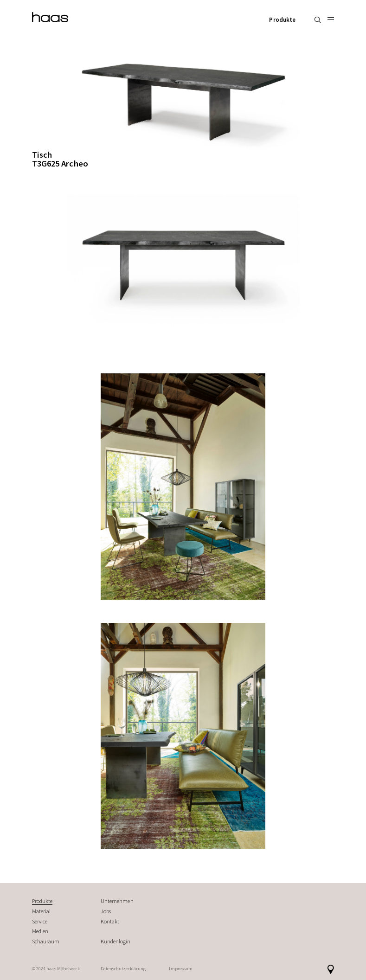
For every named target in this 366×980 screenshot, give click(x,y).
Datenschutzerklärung (123, 969)
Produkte (282, 20)
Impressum (181, 969)
